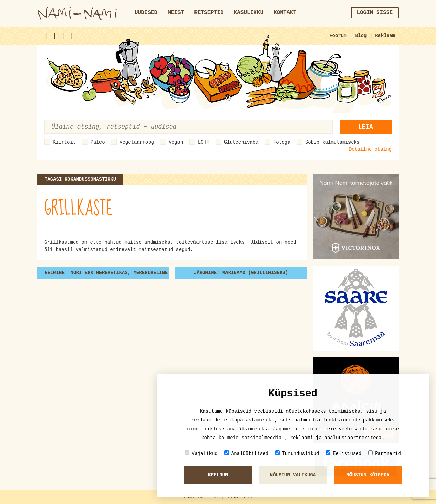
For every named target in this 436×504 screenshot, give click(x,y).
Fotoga (282, 142)
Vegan (176, 142)
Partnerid (385, 453)
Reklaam (385, 36)
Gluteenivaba (241, 142)
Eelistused (344, 453)
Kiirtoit (64, 142)
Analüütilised (246, 453)
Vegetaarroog (137, 142)
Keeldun (218, 475)
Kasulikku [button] (249, 13)
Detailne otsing (370, 149)
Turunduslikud (297, 453)
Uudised (146, 13)
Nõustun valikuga (293, 475)
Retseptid (209, 13)
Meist (176, 13)
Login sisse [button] (375, 13)
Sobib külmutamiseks (332, 142)
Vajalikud (201, 453)
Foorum (338, 36)
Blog (361, 36)
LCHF (204, 142)
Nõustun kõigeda (368, 475)
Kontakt (285, 13)
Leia (366, 127)
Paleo (98, 142)
